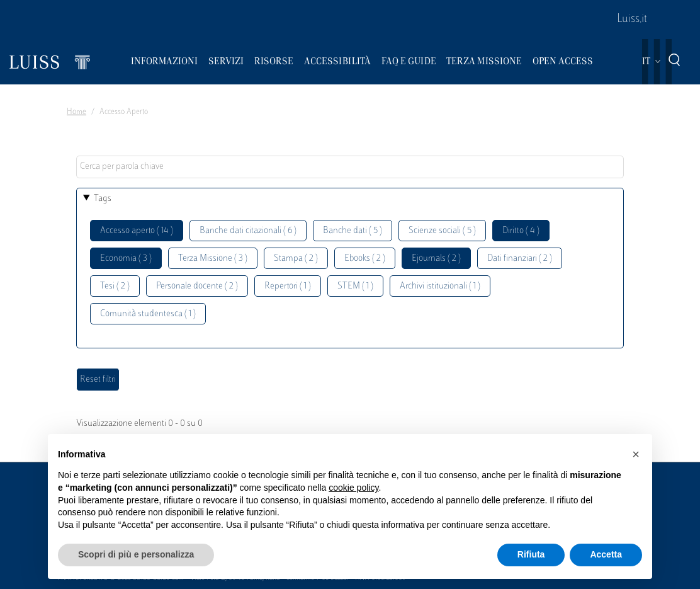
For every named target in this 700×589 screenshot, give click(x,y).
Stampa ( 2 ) (296, 259)
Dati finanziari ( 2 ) (520, 259)
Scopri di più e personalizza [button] (136, 554)
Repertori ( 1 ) (288, 286)
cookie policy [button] (353, 488)
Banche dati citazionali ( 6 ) (248, 231)
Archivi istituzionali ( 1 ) (440, 286)
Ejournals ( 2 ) (436, 259)
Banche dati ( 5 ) (353, 231)
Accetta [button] (606, 554)
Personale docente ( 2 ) (197, 286)
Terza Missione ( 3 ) (213, 259)
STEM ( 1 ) (355, 286)
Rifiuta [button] (531, 554)
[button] (636, 454)
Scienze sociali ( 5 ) (442, 231)
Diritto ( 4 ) (521, 231)
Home (76, 112)
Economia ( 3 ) (126, 259)
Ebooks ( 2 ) (365, 259)
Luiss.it (632, 20)
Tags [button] (103, 199)
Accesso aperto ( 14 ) (137, 231)
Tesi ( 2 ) (115, 286)
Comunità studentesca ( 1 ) (148, 314)
